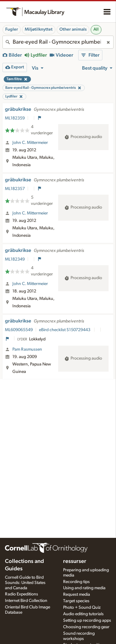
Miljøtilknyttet (39, 29)
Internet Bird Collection (26, 601)
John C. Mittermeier (30, 143)
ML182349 (15, 259)
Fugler (12, 29)
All (96, 29)
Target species (76, 601)
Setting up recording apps (87, 620)
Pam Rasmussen (27, 349)
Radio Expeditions (21, 594)
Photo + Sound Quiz (82, 607)
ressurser (75, 561)
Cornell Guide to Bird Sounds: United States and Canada (25, 583)
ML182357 (15, 189)
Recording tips (76, 582)
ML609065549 (19, 330)
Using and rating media (84, 588)
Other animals (73, 29)
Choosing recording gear (86, 627)
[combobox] (58, 42)
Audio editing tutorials (83, 614)
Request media (77, 594)
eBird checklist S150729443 (65, 330)
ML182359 (15, 118)
